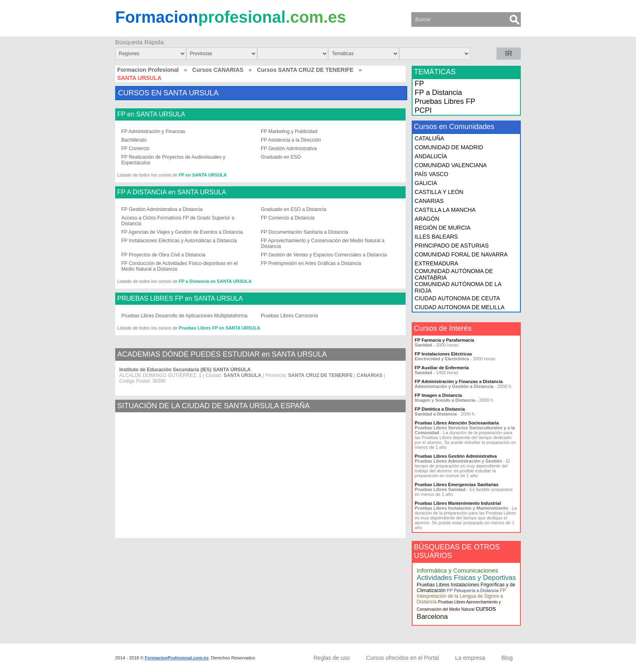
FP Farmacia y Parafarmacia (444, 340)
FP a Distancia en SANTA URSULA (215, 281)
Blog (507, 658)
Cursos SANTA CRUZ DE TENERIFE (305, 70)
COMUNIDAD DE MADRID (449, 147)
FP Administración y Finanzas (153, 131)
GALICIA (426, 183)
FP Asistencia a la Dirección (291, 140)
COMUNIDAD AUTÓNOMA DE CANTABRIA (454, 274)
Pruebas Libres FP (445, 101)
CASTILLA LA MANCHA (445, 210)
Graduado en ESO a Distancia (293, 209)
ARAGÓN (427, 219)
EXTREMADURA (436, 263)
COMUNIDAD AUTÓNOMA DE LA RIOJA (458, 287)
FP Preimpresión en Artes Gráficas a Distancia (311, 263)
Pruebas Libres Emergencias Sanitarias (457, 485)
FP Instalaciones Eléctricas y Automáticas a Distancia (179, 241)
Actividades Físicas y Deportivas (466, 578)
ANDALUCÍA (431, 156)
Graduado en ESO (281, 157)
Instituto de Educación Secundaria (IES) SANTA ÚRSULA (185, 370)
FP (419, 84)
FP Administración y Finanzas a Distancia (459, 381)
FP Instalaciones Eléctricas (443, 354)
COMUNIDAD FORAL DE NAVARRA (461, 254)
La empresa (470, 658)
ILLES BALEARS (436, 237)
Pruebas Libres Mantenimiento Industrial (458, 503)
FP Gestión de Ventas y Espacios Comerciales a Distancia (324, 255)
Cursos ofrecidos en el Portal (402, 658)
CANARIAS (429, 201)
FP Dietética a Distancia (440, 409)
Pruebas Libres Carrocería (289, 316)
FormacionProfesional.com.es (177, 658)
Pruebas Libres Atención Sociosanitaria (457, 423)
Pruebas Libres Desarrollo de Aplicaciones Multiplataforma (184, 316)
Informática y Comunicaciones (457, 570)
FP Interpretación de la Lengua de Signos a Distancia (461, 596)
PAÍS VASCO (431, 174)
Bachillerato (134, 140)
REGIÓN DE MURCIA (443, 228)
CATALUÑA (429, 138)
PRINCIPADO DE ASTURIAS (452, 246)
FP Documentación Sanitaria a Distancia (304, 232)
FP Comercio (135, 149)
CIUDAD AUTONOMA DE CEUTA (457, 298)
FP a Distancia (438, 93)
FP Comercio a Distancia (288, 218)
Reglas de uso (332, 658)
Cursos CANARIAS (218, 70)
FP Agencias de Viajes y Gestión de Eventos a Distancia (182, 232)
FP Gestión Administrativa (289, 149)
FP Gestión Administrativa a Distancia (162, 209)
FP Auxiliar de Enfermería (442, 368)
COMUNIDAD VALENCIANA (451, 165)
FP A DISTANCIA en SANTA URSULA (172, 192)
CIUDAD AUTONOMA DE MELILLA (459, 307)
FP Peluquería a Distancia (473, 590)
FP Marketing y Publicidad (289, 131)
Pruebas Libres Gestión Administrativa (456, 456)
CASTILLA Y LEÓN (439, 192)
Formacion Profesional (148, 70)
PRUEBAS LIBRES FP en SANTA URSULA (180, 299)
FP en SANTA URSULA (151, 114)
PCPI (423, 110)
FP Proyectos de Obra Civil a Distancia (163, 255)
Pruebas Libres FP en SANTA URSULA (220, 328)
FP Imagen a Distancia (438, 395)
